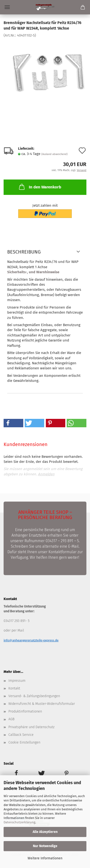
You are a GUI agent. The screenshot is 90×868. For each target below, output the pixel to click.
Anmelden (46, 474)
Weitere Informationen (45, 858)
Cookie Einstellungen (24, 742)
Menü (7, 7)
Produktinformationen (25, 711)
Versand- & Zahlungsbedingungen (34, 696)
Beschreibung (24, 252)
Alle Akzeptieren (45, 832)
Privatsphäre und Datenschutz (31, 727)
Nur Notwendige (45, 846)
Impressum (17, 681)
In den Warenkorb (40, 187)
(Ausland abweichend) (54, 154)
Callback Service (21, 735)
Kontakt (14, 688)
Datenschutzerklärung (19, 822)
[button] (13, 423)
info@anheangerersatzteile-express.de (31, 640)
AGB (11, 719)
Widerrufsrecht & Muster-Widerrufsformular (42, 704)
